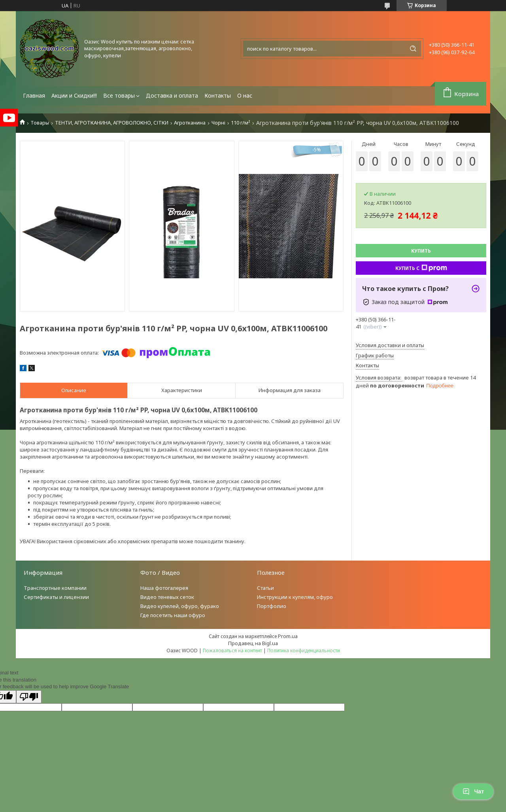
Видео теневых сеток (167, 597)
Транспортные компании (55, 588)
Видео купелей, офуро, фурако (180, 606)
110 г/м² (241, 123)
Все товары (119, 95)
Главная (34, 95)
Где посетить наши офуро (173, 615)
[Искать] (413, 49)
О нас (245, 95)
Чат (473, 791)
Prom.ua (288, 636)
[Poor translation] (29, 697)
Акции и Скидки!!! (74, 95)
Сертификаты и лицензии (56, 597)
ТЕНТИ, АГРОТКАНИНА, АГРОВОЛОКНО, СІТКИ (112, 123)
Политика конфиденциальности (304, 651)
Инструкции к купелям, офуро (295, 597)
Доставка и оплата (172, 95)
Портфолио (272, 606)
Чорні (218, 123)
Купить (421, 251)
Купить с (421, 268)
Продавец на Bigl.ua (253, 643)
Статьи (265, 588)
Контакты (218, 95)
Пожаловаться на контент (232, 651)
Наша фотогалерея (164, 588)
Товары (40, 123)
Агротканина (190, 123)
